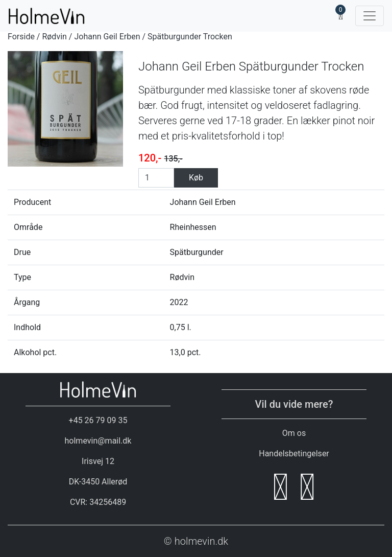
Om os (294, 433)
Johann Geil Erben (107, 37)
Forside (21, 37)
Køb (196, 178)
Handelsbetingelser (294, 454)
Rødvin (54, 37)
